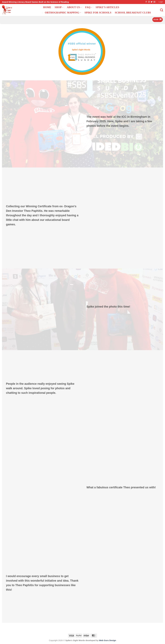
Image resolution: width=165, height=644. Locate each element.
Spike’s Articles (107, 7)
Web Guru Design (108, 640)
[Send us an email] (154, 2)
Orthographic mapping (63, 13)
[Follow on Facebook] (146, 2)
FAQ (89, 7)
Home (47, 7)
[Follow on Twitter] (152, 2)
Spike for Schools (98, 13)
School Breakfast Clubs (133, 13)
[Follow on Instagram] (149, 2)
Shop (59, 7)
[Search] (162, 10)
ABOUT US (74, 7)
